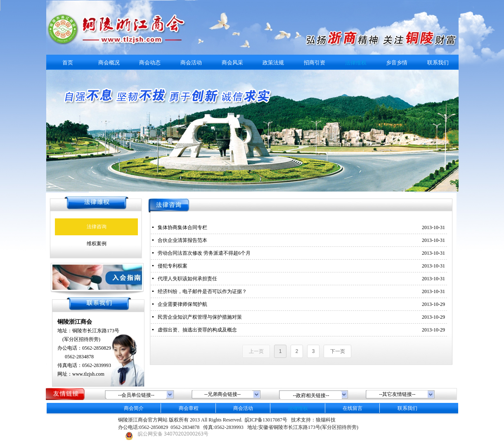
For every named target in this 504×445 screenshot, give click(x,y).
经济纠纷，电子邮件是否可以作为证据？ (202, 291)
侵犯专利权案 (173, 266)
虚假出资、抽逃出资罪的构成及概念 (197, 330)
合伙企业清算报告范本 (182, 240)
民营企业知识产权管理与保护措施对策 (200, 317)
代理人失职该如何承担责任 (187, 279)
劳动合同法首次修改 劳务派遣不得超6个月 (204, 253)
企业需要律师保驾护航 (182, 304)
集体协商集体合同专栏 (182, 227)
